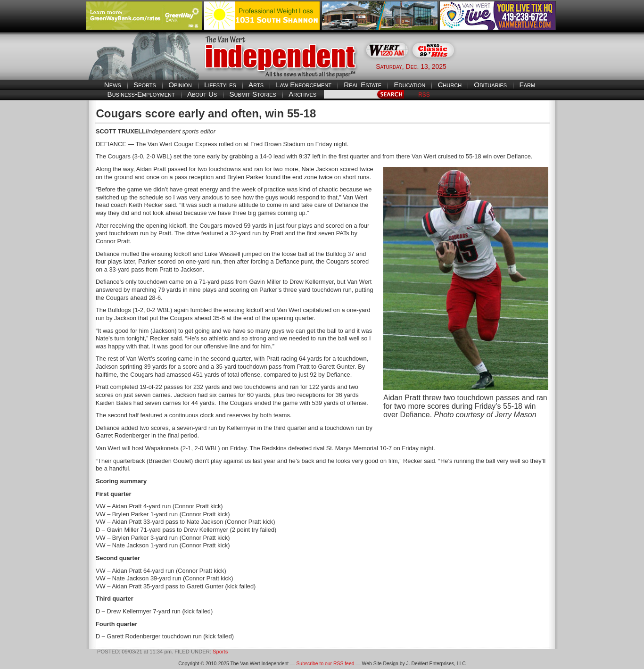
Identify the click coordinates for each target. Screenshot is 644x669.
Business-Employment (141, 94)
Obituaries (490, 85)
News (113, 85)
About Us (202, 94)
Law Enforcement (304, 85)
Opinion (180, 85)
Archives (302, 94)
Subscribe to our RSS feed (325, 664)
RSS (424, 95)
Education (409, 85)
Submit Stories (252, 94)
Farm (527, 85)
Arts (256, 85)
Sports (145, 85)
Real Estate (363, 85)
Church (450, 85)
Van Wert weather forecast (511, 66)
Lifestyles (220, 85)
